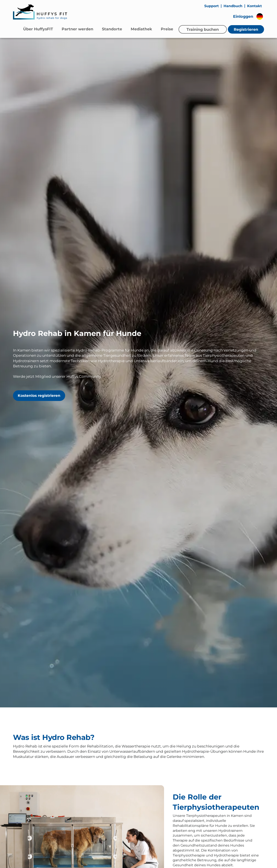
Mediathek (141, 29)
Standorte (112, 29)
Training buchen (203, 29)
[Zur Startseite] (40, 12)
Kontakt (254, 6)
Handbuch (233, 6)
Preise (167, 29)
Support (212, 6)
